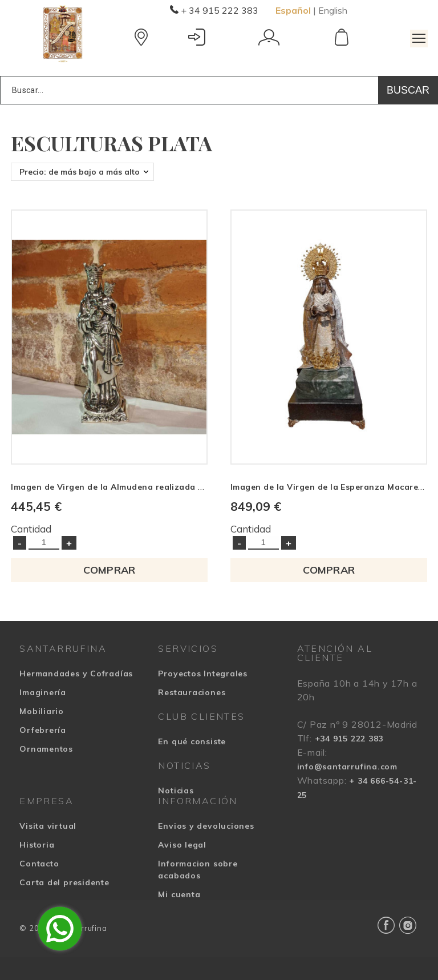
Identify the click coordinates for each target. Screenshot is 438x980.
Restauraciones (192, 692)
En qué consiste (192, 741)
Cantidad (31, 529)
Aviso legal (182, 845)
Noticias (176, 791)
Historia (37, 845)
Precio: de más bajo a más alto (80, 172)
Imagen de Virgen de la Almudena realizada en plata (122, 487)
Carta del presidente (64, 882)
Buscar (408, 90)
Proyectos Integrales (203, 674)
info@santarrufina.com (347, 767)
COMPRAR (109, 570)
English (333, 10)
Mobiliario (42, 711)
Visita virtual (48, 826)
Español (293, 10)
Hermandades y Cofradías (76, 674)
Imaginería (43, 692)
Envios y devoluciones (206, 826)
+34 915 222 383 (349, 739)
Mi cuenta (179, 894)
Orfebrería (43, 730)
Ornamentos (46, 749)
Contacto (39, 864)
